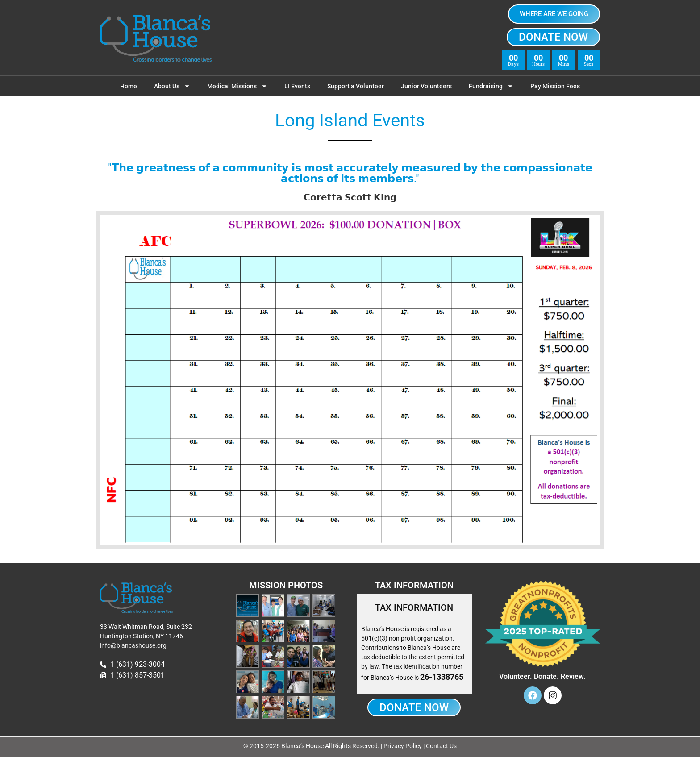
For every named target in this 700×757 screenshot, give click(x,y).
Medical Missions (237, 86)
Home (129, 86)
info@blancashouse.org (133, 645)
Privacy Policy (403, 746)
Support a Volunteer (356, 86)
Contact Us (441, 746)
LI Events (297, 86)
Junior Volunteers (426, 86)
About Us (172, 86)
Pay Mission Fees (555, 86)
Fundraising (491, 86)
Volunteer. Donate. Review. (542, 676)
